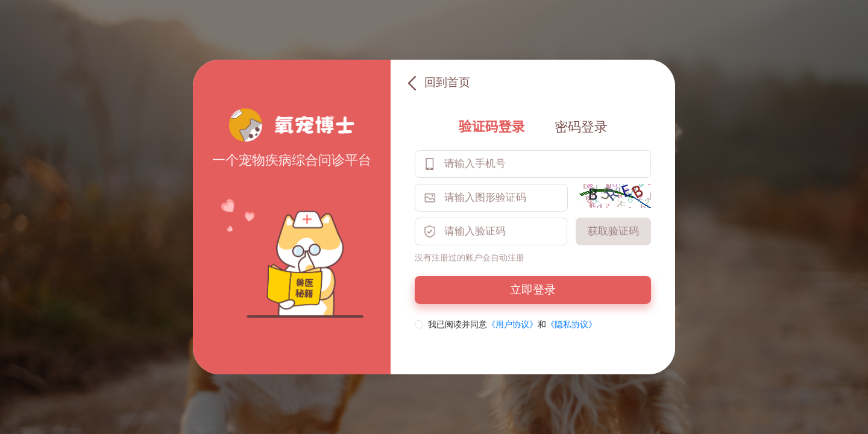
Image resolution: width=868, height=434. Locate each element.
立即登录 (533, 290)
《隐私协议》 (571, 325)
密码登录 (581, 127)
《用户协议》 (512, 325)
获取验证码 (613, 231)
